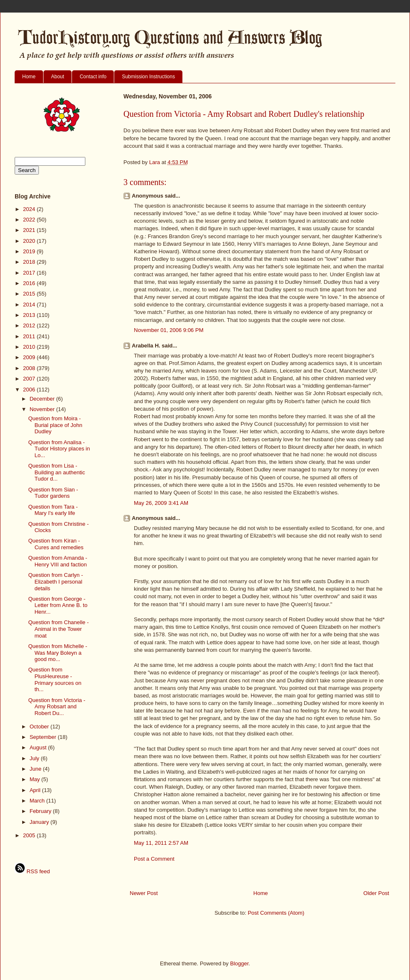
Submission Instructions (148, 77)
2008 (30, 368)
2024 (30, 209)
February (41, 811)
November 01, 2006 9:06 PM (169, 330)
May (36, 779)
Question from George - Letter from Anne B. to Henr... (58, 605)
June (36, 769)
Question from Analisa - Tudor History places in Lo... (59, 449)
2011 (30, 336)
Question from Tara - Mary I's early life (53, 510)
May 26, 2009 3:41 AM (161, 503)
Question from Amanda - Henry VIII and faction (58, 561)
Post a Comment (154, 859)
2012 (30, 325)
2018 (30, 262)
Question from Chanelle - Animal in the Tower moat (58, 629)
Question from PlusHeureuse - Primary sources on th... (55, 679)
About (58, 77)
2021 (30, 230)
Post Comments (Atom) (276, 913)
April (36, 790)
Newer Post (144, 893)
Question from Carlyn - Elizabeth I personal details (55, 581)
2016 (30, 283)
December (43, 399)
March (38, 801)
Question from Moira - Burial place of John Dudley (55, 425)
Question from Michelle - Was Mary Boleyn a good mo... (58, 653)
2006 (30, 390)
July (35, 758)
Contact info (93, 77)
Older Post (376, 893)
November (43, 409)
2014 (30, 305)
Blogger (239, 963)
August (39, 747)
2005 (30, 835)
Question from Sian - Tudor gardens (53, 493)
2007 (30, 379)
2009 (30, 357)
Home (29, 77)
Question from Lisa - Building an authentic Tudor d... (56, 472)
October (40, 727)
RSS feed (32, 871)
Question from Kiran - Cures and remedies (56, 544)
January (40, 822)
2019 (30, 251)
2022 (30, 220)
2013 (30, 315)
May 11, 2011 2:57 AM (161, 843)
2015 (30, 294)
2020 (30, 241)
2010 (30, 347)
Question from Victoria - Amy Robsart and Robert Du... (56, 707)
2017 (30, 273)
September (44, 737)
